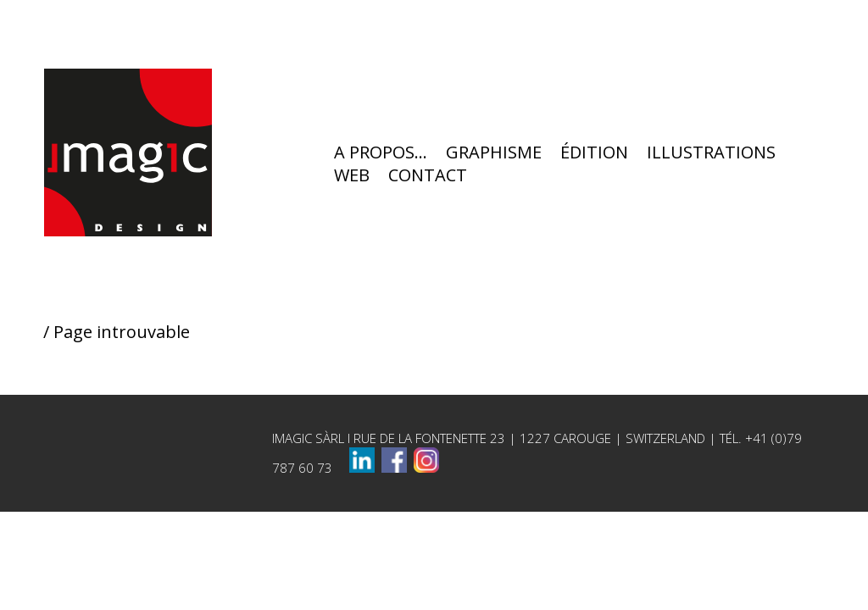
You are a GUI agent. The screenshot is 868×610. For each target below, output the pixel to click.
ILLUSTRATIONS (711, 155)
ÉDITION (594, 155)
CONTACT (428, 177)
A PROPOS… (381, 155)
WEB (352, 177)
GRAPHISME (494, 155)
